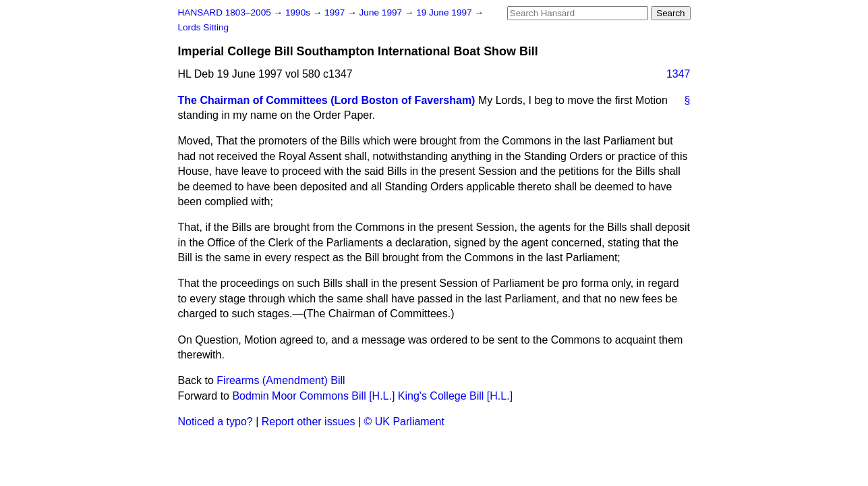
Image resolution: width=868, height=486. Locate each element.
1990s (299, 12)
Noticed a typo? (215, 422)
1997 (336, 12)
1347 (678, 74)
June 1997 (382, 12)
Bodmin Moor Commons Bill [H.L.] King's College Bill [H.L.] (372, 396)
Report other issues (309, 422)
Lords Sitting (204, 27)
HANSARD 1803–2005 (225, 12)
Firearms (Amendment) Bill (281, 380)
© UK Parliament (404, 422)
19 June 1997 (445, 12)
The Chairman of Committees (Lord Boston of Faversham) (327, 100)
